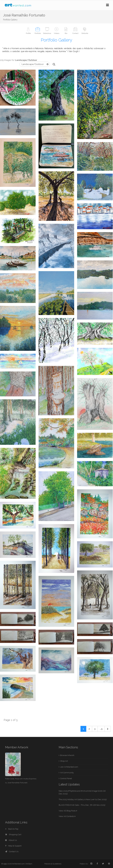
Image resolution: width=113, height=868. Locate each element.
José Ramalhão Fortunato (17, 783)
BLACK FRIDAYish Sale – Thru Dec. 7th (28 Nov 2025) (82, 805)
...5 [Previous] (101, 729)
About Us (11, 840)
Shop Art (64, 761)
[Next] (108, 729)
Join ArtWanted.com (69, 767)
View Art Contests (67, 816)
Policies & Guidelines (53, 864)
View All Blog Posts (68, 811)
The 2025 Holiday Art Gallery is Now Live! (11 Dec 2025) (83, 799)
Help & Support (13, 846)
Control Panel (66, 778)
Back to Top (12, 829)
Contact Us (12, 852)
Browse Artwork (67, 755)
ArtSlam (29, 864)
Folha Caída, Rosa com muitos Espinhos (21, 779)
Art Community (67, 773)
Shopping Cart (13, 834)
